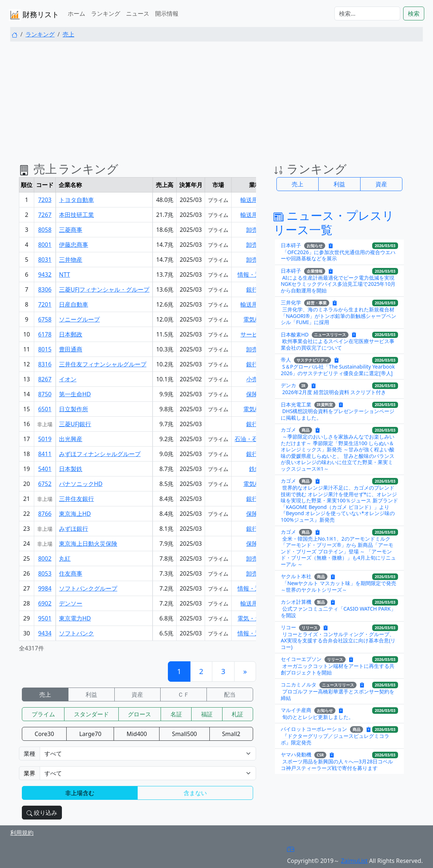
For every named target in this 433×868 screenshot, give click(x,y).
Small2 (231, 734)
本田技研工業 (76, 215)
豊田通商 (71, 349)
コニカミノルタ (299, 684)
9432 (45, 275)
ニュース (138, 13)
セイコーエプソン (301, 659)
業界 (29, 773)
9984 (45, 588)
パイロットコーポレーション (314, 729)
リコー (288, 627)
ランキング (106, 13)
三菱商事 (71, 230)
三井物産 (71, 260)
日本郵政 (71, 334)
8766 (45, 514)
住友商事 (71, 573)
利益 (91, 694)
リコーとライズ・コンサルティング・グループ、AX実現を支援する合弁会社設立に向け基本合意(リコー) (338, 641)
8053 (45, 573)
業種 (29, 754)
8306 (45, 289)
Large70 (90, 734)
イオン (68, 379)
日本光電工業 (296, 404)
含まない (195, 793)
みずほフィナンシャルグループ (100, 454)
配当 (230, 694)
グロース (139, 714)
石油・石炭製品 (255, 439)
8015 (45, 349)
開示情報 (167, 13)
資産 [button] (381, 184)
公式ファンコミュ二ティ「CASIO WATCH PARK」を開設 (338, 612)
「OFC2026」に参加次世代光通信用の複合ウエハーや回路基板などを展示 (338, 255)
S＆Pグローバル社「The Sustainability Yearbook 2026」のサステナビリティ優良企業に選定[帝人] (338, 370)
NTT (64, 275)
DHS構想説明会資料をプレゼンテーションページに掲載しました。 (338, 414)
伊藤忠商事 (74, 245)
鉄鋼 (255, 469)
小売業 (255, 379)
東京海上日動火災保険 (88, 544)
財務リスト (34, 15)
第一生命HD (75, 394)
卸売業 (255, 230)
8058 (45, 230)
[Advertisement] (216, 98)
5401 (45, 469)
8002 (45, 558)
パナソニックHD (81, 484)
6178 (45, 334)
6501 (45, 409)
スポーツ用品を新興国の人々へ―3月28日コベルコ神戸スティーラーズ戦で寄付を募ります (337, 765)
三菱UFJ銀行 (75, 424)
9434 (45, 633)
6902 (45, 603)
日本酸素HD (295, 334)
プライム (43, 714)
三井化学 (291, 302)
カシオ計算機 (296, 602)
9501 (45, 618)
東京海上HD (75, 514)
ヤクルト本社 (296, 576)
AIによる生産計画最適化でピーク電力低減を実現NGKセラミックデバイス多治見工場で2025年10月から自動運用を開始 (338, 284)
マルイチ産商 (296, 710)
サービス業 (255, 334)
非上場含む (80, 793)
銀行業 (255, 289)
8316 (45, 364)
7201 (45, 304)
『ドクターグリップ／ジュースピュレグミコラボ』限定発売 (335, 739)
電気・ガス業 (255, 618)
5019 (45, 439)
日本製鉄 (71, 469)
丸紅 (65, 558)
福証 (207, 714)
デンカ (288, 385)
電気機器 (255, 319)
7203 (45, 200)
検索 (414, 13)
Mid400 (137, 734)
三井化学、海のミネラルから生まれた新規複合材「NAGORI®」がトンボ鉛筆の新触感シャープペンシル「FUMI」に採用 (339, 316)
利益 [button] (339, 184)
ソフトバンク (76, 633)
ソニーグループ (79, 319)
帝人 (286, 360)
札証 (237, 714)
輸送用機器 (255, 200)
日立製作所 (74, 409)
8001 (45, 245)
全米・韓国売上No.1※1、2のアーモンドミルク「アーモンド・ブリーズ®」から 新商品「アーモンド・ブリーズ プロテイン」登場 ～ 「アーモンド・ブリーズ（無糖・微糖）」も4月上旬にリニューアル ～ (338, 551)
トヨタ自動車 (76, 200)
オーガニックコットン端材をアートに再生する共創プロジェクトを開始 (338, 669)
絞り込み (42, 813)
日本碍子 (291, 245)
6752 (45, 484)
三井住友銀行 (76, 499)
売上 (68, 34)
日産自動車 (74, 304)
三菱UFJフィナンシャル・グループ (104, 289)
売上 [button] (298, 184)
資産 (137, 694)
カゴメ (288, 430)
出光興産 (71, 439)
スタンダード (91, 714)
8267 (45, 379)
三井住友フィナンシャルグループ (103, 364)
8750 (45, 394)
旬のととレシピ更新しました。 (318, 717)
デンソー (71, 603)
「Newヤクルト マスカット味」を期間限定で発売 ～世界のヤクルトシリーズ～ (338, 586)
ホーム (76, 13)
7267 (45, 215)
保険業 (255, 394)
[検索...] (367, 13)
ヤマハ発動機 (296, 754)
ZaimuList (354, 861)
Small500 (184, 734)
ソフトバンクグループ (88, 588)
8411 (45, 454)
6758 (45, 319)
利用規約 (22, 833)
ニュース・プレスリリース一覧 (334, 222)
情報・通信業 (255, 275)
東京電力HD (75, 618)
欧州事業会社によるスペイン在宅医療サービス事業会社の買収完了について (338, 344)
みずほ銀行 (74, 529)
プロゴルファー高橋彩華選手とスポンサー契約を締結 (338, 695)
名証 (176, 714)
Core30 (44, 734)
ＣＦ (184, 694)
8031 (45, 260)
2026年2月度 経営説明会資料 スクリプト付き (334, 392)
